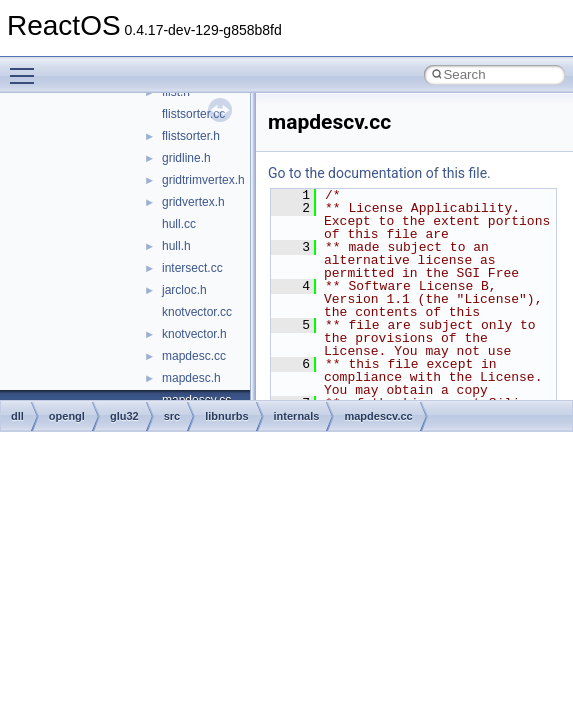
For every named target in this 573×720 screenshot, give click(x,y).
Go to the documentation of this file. (379, 173)
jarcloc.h (184, 290)
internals (297, 416)
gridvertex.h (193, 202)
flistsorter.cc (193, 114)
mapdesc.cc (194, 356)
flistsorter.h (191, 136)
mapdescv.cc (378, 416)
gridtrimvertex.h (203, 180)
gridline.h (186, 158)
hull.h (176, 246)
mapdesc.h (191, 378)
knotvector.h (194, 334)
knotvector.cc (197, 312)
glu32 (124, 416)
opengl (67, 416)
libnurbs (226, 416)
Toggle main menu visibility (27, 67)
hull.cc (179, 224)
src (172, 416)
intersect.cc (192, 268)
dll (17, 416)
